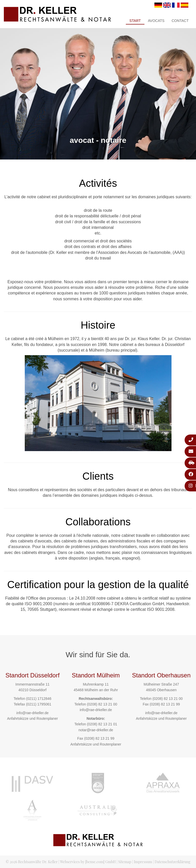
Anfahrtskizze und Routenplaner (33, 718)
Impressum (143, 862)
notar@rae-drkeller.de (96, 730)
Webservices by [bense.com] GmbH (88, 862)
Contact (180, 21)
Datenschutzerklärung (173, 862)
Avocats (156, 21)
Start (135, 21)
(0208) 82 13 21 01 (102, 724)
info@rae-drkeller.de (32, 713)
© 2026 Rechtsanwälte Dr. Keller (32, 862)
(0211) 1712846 (39, 699)
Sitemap (125, 862)
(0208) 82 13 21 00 (102, 704)
